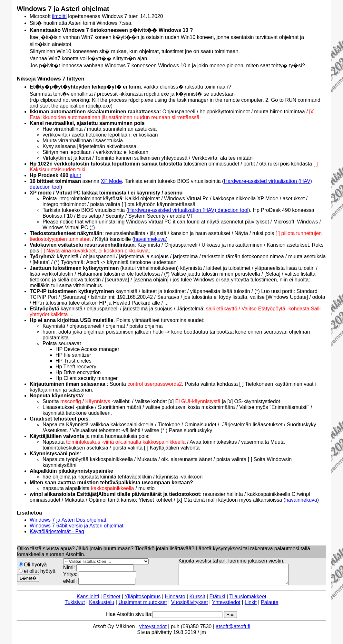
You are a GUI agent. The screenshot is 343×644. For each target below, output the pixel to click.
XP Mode (112, 181)
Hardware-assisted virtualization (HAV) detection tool (188, 210)
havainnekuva (150, 239)
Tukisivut (75, 606)
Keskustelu (102, 606)
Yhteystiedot (226, 606)
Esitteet (112, 600)
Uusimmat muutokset (142, 606)
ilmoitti (59, 16)
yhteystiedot (153, 630)
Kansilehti (88, 600)
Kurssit (197, 600)
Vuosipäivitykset (190, 606)
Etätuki (217, 600)
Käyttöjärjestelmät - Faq (57, 531)
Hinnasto (175, 600)
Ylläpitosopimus (142, 600)
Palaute (269, 606)
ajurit (76, 175)
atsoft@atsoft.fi (233, 630)
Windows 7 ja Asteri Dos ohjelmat (68, 520)
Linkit (251, 606)
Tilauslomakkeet (248, 600)
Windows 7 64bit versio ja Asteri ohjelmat (77, 526)
